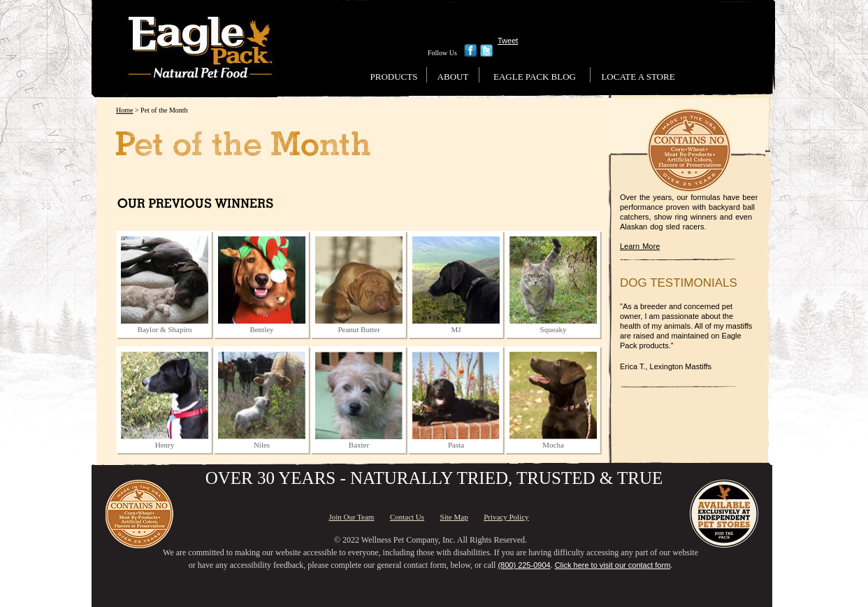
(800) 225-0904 (524, 565)
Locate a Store (638, 77)
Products (394, 77)
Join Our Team (351, 517)
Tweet (508, 41)
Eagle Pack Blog (535, 77)
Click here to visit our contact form (613, 565)
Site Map (454, 517)
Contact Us (407, 517)
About (453, 77)
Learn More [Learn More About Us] (640, 246)
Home (124, 110)
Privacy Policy (506, 517)
